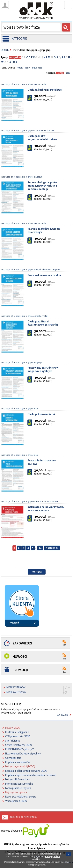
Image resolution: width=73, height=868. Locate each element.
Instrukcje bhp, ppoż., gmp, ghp (16, 84)
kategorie (19, 39)
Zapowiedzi (22, 643)
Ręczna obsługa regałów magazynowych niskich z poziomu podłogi (42, 186)
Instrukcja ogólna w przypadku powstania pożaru (46, 509)
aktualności (37, 68)
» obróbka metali (40, 316)
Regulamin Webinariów (18, 762)
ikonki (60, 73)
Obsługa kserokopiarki (41, 414)
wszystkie (15, 58)
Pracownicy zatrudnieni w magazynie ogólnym (43, 369)
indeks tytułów (16, 688)
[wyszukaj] (31, 27)
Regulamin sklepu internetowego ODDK (26, 771)
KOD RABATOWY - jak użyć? (19, 749)
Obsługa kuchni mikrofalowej (45, 90)
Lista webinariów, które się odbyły (23, 754)
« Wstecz (37, 572)
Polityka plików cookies (18, 780)
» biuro (35, 409)
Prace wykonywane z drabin (44, 275)
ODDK (5, 50)
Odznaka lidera (13, 758)
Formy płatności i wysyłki (18, 788)
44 (40, 548)
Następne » (52, 548)
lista (68, 73)
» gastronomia (39, 84)
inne (14, 62)
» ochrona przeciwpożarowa (45, 501)
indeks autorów (16, 692)
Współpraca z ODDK (16, 801)
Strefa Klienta (12, 741)
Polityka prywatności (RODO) (20, 767)
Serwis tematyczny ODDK (19, 745)
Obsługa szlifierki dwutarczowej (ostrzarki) (43, 323)
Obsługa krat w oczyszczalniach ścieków (42, 138)
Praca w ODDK (13, 728)
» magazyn (37, 177)
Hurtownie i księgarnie (17, 732)
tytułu (20, 68)
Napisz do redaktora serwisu (20, 797)
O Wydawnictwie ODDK (18, 736)
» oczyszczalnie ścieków (43, 131)
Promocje (21, 670)
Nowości (20, 657)
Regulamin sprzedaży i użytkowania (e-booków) (31, 775)
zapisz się (63, 715)
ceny (27, 68)
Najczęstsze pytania (16, 792)
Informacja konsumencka (19, 784)
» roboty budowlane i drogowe (46, 270)
